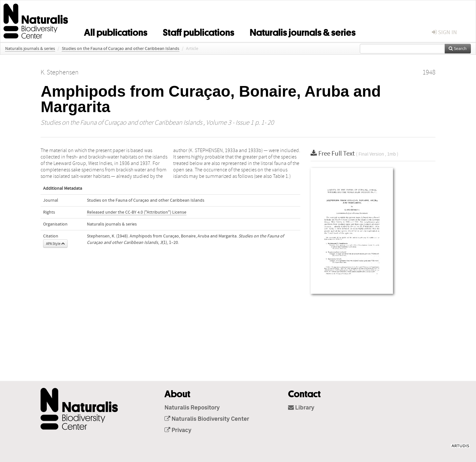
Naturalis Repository (192, 408)
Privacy (178, 430)
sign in (444, 32)
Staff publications (199, 31)
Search (458, 49)
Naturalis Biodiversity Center (207, 419)
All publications (116, 31)
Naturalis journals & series (303, 31)
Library (301, 408)
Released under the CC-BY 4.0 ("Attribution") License (137, 212)
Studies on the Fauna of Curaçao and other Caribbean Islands (121, 49)
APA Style (55, 244)
